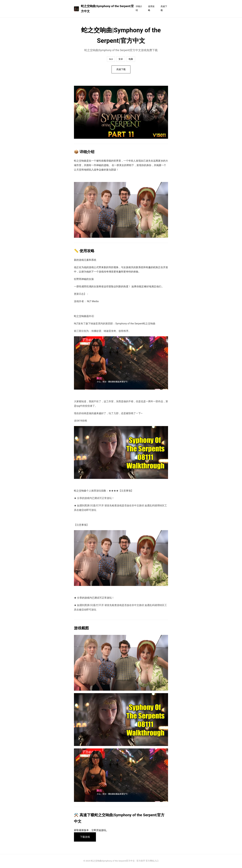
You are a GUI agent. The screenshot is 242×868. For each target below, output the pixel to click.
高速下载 (164, 8)
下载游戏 (85, 837)
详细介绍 (139, 8)
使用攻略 (151, 8)
